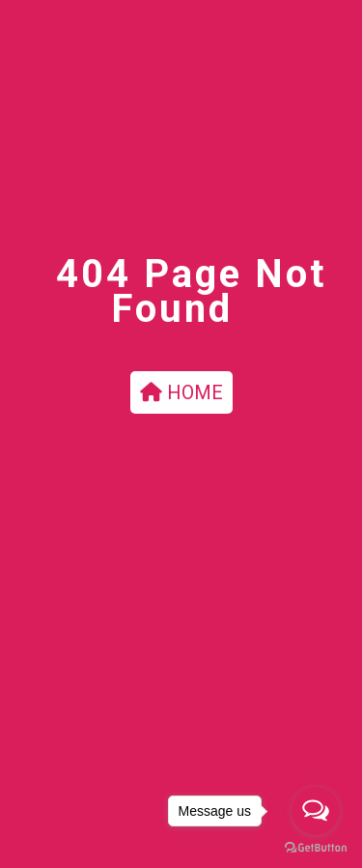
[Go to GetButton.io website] (316, 848)
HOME (181, 392)
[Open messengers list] (316, 811)
